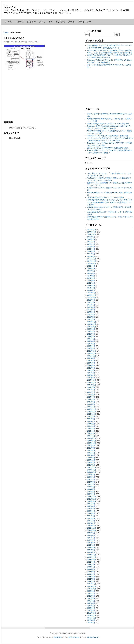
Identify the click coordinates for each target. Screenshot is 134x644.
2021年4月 (91, 283)
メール (71, 22)
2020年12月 (92, 293)
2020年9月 (91, 300)
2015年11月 (92, 441)
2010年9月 (91, 591)
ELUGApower (14, 38)
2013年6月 (91, 511)
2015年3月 (91, 460)
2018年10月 (92, 356)
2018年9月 (91, 358)
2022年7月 (91, 271)
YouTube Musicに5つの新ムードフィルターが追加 (106, 197)
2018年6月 (91, 366)
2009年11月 (92, 615)
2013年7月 (91, 509)
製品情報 (61, 22)
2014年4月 (91, 487)
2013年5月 (91, 514)
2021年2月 (91, 288)
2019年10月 (92, 327)
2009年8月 (91, 623)
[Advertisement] (43, 95)
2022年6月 (91, 273)
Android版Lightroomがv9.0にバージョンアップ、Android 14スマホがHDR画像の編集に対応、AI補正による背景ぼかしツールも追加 (110, 202)
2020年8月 (91, 302)
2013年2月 (91, 521)
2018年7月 (91, 363)
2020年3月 (91, 315)
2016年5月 (91, 426)
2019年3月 (91, 344)
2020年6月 (91, 307)
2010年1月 (91, 611)
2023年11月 (92, 232)
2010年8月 (91, 594)
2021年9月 (91, 276)
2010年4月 (91, 603)
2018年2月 (91, 375)
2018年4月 (91, 370)
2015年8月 (91, 448)
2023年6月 (91, 244)
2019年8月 (91, 332)
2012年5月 (91, 543)
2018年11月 (92, 353)
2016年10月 (92, 414)
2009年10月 (92, 618)
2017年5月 (91, 397)
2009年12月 (92, 613)
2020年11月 (92, 295)
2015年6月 (91, 453)
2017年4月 (91, 400)
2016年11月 (92, 412)
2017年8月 (91, 390)
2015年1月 (91, 465)
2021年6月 (91, 281)
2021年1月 (91, 290)
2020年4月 (91, 312)
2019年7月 (91, 334)
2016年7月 (91, 421)
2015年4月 (91, 458)
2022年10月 (92, 264)
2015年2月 (91, 463)
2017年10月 (92, 385)
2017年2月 (91, 404)
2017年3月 (91, 402)
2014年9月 (91, 475)
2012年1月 (91, 552)
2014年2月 (91, 492)
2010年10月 (92, 589)
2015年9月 (91, 446)
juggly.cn (11, 6)
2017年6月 (91, 395)
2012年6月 (91, 540)
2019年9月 (91, 329)
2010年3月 (91, 606)
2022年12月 (92, 259)
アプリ (42, 22)
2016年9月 (91, 416)
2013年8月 (91, 506)
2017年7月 (91, 392)
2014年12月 (92, 467)
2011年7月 (91, 567)
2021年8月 (91, 278)
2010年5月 (91, 601)
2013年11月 (92, 499)
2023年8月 (91, 239)
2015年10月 (92, 443)
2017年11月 (92, 383)
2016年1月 (91, 436)
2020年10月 (92, 298)
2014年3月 (91, 489)
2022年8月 (91, 268)
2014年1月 (91, 494)
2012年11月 (92, 528)
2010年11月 (92, 586)
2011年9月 (91, 562)
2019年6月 (91, 336)
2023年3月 (91, 252)
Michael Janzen (93, 637)
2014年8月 (91, 477)
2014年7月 (91, 480)
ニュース (19, 22)
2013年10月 (92, 501)
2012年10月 (92, 531)
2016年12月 (92, 409)
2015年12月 (92, 438)
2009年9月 (91, 620)
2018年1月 (91, 378)
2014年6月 (91, 482)
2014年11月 (92, 470)
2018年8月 (91, 361)
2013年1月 (91, 523)
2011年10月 (92, 560)
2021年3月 (91, 285)
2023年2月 (91, 254)
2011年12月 (92, 555)
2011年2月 (91, 579)
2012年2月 (91, 550)
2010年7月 (91, 596)
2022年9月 (91, 266)
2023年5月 (91, 247)
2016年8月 (91, 419)
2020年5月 (91, 310)
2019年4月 (91, 341)
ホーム (9, 22)
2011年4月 (91, 574)
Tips (51, 22)
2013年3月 (91, 518)
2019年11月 (92, 324)
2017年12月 (92, 380)
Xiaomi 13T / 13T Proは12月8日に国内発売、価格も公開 (108, 136)
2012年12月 (92, 526)
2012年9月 (91, 533)
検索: (87, 35)
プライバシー (84, 22)
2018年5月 (91, 368)
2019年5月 (91, 339)
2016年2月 (91, 433)
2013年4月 (91, 516)
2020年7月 (91, 305)
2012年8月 (91, 535)
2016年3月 (91, 431)
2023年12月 (92, 230)
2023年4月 (91, 249)
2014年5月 (91, 484)
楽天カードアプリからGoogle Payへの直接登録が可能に (108, 148)
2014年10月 (92, 472)
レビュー (31, 22)
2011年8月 (91, 564)
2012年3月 (91, 547)
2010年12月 (92, 584)
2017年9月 (91, 387)
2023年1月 (91, 256)
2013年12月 (92, 497)
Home (6, 33)
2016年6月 (91, 424)
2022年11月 (92, 261)
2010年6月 (91, 598)
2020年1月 (91, 319)
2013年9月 (91, 504)
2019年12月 (92, 322)
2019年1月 (91, 349)
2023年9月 (91, 237)
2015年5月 (91, 455)
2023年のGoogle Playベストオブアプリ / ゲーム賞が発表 (108, 124)
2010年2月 (91, 608)
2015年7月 (91, 450)
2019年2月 (91, 346)
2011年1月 (91, 581)
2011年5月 (91, 572)
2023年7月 (91, 242)
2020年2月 (91, 317)
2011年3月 (91, 577)
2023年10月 (92, 235)
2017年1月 (91, 407)
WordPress (58, 637)
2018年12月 (92, 351)
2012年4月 (91, 545)
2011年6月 (91, 569)
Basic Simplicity (74, 637)
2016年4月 (91, 429)
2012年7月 (91, 538)
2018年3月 (91, 373)
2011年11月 (92, 557)
